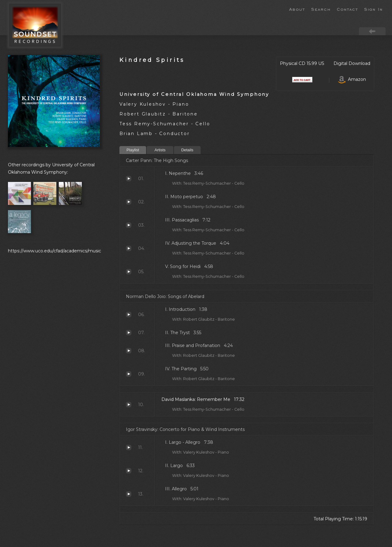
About (297, 9)
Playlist (133, 150)
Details (187, 150)
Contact (347, 9)
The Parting (129, 374)
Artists (160, 150)
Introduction (129, 315)
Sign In (373, 9)
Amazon (352, 79)
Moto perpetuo (129, 202)
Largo (129, 471)
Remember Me (129, 405)
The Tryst (129, 333)
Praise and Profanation (129, 351)
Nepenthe (129, 179)
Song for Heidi (129, 272)
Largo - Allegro (129, 447)
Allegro (129, 494)
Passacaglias (129, 225)
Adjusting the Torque (129, 248)
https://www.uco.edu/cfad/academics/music (55, 251)
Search (321, 9)
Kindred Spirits (152, 60)
